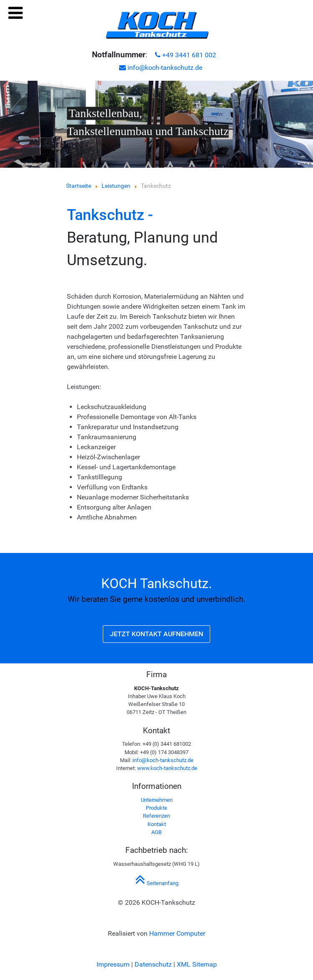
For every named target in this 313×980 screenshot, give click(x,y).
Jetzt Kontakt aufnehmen (156, 634)
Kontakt (157, 824)
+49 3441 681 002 (186, 55)
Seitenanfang (157, 883)
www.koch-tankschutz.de (167, 768)
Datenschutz (153, 964)
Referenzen (156, 816)
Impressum (113, 964)
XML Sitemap (197, 964)
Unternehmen (157, 800)
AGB (156, 832)
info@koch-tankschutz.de (161, 68)
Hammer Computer (177, 933)
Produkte (156, 808)
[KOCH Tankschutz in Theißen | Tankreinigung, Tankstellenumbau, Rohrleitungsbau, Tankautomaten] (157, 25)
